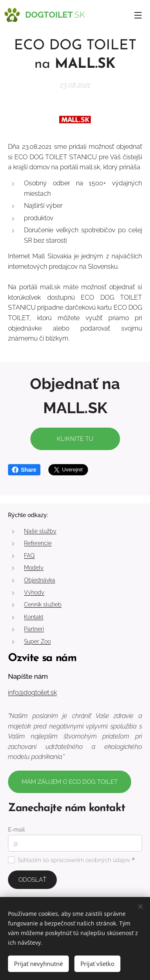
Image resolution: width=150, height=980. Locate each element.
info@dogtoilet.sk (32, 693)
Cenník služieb (43, 604)
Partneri (34, 629)
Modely (34, 568)
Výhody (34, 592)
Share (24, 470)
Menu (138, 15)
